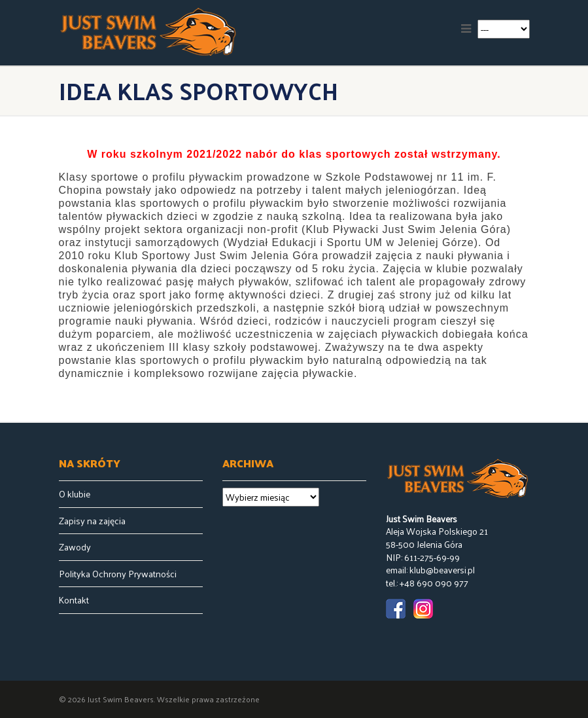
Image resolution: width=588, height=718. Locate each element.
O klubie (75, 494)
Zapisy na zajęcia (92, 521)
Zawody (75, 547)
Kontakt (74, 600)
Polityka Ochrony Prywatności (118, 574)
